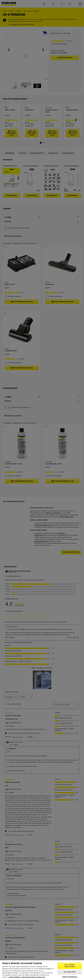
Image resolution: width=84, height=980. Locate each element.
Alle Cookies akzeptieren (70, 966)
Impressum (41, 977)
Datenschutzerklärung (29, 977)
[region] (42, 970)
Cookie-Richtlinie (14, 977)
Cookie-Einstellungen (70, 977)
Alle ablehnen (70, 972)
